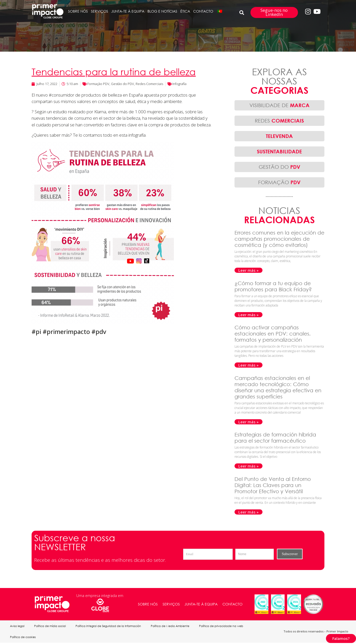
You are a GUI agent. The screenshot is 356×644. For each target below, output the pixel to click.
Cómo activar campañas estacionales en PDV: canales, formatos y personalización (273, 334)
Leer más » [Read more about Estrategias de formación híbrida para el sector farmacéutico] (249, 466)
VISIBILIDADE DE (279, 105)
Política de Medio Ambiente (172, 626)
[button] (242, 12)
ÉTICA (185, 11)
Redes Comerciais (149, 84)
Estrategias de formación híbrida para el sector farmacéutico (275, 438)
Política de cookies (23, 638)
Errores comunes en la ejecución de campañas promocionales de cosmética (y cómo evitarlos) (279, 239)
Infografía (179, 84)
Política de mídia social (51, 626)
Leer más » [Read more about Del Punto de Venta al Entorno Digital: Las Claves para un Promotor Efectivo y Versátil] (249, 512)
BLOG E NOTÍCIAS (162, 11)
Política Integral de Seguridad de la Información (110, 626)
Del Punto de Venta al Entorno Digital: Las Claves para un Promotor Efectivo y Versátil (273, 485)
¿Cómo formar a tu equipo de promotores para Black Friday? (274, 286)
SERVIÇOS (100, 11)
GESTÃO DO (279, 167)
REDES (279, 121)
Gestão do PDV (123, 84)
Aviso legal (17, 626)
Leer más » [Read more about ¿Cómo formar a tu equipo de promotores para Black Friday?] (249, 315)
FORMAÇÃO (279, 182)
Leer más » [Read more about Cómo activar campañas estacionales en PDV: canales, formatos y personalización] (249, 365)
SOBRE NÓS (78, 11)
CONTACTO (203, 11)
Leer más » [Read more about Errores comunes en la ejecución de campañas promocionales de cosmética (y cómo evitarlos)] (249, 270)
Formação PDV (98, 84)
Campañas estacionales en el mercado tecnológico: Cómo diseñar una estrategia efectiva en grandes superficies (278, 387)
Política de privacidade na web (223, 626)
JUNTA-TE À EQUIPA (128, 11)
